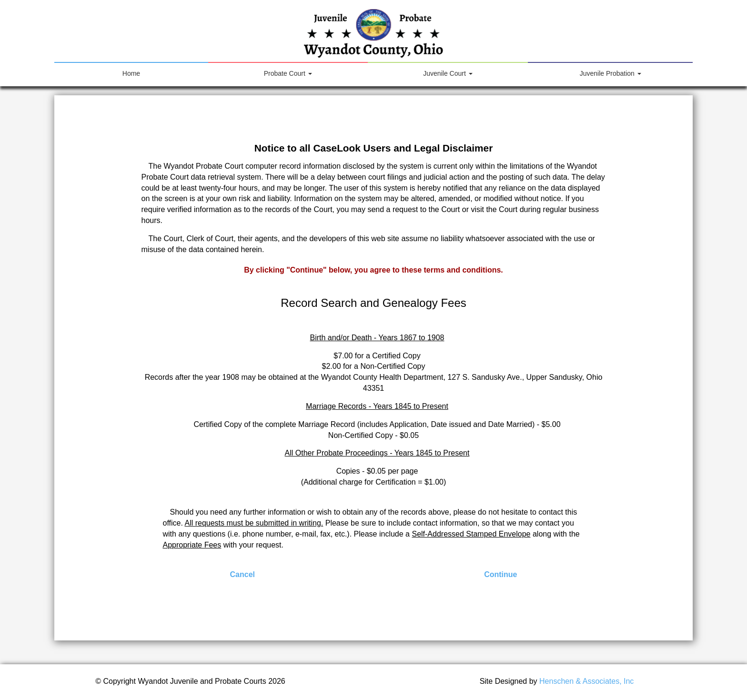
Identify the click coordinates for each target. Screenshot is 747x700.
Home (144, 70)
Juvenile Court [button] (448, 73)
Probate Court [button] (288, 73)
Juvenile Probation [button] (611, 73)
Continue (500, 574)
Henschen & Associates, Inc (586, 681)
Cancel (242, 574)
